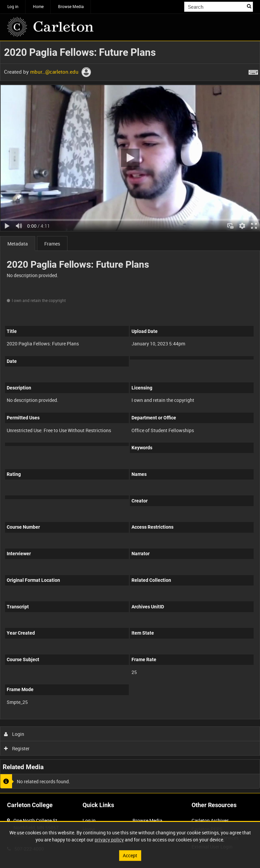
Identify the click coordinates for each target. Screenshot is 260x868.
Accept (130, 855)
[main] (130, 417)
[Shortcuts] (253, 71)
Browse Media (71, 6)
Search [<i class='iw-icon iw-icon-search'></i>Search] (249, 6)
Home (38, 6)
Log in (13, 6)
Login (14, 734)
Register (17, 748)
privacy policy (109, 840)
